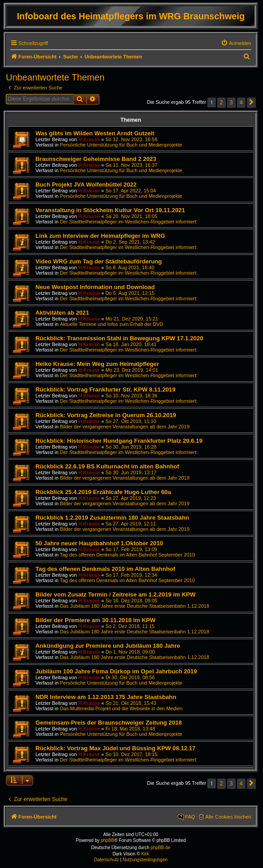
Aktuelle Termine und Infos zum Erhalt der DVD (111, 324)
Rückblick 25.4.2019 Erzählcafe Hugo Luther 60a (103, 492)
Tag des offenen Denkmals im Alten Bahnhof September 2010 (127, 555)
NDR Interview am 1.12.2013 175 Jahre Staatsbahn (106, 697)
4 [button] (241, 102)
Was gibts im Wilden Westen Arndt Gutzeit (95, 133)
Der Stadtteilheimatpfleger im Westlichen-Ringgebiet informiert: (129, 222)
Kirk (145, 854)
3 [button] (231, 102)
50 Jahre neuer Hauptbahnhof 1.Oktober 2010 (99, 543)
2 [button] (221, 102)
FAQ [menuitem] (190, 817)
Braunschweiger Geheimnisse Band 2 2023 (96, 159)
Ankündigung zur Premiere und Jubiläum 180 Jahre (108, 646)
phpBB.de (161, 848)
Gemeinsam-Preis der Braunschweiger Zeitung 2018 (109, 723)
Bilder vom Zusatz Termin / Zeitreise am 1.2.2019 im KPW (116, 594)
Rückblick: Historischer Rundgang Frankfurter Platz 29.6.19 (119, 441)
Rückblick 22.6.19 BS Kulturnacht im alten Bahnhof (107, 466)
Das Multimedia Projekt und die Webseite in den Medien (121, 708)
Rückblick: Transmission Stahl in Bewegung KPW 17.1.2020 (119, 338)
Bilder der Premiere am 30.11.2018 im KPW (96, 620)
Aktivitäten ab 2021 (62, 313)
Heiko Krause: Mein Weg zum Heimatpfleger (97, 364)
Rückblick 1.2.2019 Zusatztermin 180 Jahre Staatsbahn (112, 518)
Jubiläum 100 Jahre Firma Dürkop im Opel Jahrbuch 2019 (116, 671)
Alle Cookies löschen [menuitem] (228, 817)
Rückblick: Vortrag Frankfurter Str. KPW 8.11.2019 (105, 389)
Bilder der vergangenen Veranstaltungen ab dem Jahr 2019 (125, 427)
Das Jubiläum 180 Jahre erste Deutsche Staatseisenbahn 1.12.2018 (134, 606)
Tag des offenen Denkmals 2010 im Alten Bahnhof (105, 569)
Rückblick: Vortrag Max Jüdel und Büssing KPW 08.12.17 (116, 748)
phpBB (108, 840)
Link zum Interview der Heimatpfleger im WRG (100, 236)
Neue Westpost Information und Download (95, 287)
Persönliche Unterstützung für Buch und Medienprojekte (121, 145)
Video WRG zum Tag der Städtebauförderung (99, 261)
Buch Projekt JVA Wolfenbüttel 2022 (86, 185)
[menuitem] (236, 43)
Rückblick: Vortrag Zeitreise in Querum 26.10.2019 (106, 415)
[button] (251, 103)
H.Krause (89, 139)
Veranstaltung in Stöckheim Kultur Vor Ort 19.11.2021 (110, 210)
